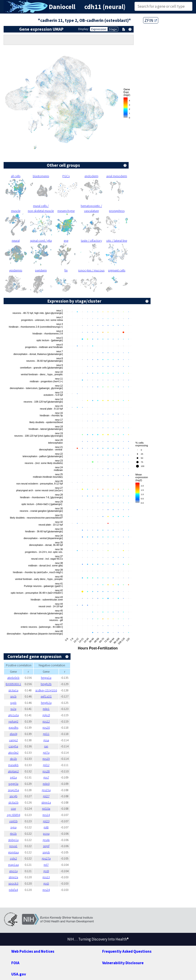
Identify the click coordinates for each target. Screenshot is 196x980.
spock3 (13, 883)
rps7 (46, 777)
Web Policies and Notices (33, 951)
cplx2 (13, 858)
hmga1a (46, 678)
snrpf (46, 846)
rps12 (46, 721)
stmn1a (46, 802)
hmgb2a (46, 703)
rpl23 (46, 821)
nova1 (13, 846)
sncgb (13, 796)
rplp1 (46, 709)
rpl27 (46, 796)
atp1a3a (13, 715)
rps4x (46, 840)
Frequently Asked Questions (127, 951)
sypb (13, 703)
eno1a (13, 871)
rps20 (46, 727)
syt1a (13, 777)
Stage (113, 29)
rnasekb (13, 765)
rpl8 (46, 827)
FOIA (15, 963)
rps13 (46, 877)
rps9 (46, 871)
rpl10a (46, 809)
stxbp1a (13, 840)
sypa (13, 827)
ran (46, 746)
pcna (46, 834)
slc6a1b (13, 802)
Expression (99, 29)
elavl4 (13, 734)
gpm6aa (13, 852)
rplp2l (46, 715)
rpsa (46, 740)
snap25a (13, 790)
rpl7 (46, 865)
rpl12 (46, 765)
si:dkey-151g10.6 (46, 690)
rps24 (46, 890)
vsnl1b (13, 821)
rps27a (46, 858)
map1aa (13, 865)
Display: (84, 29)
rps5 (46, 883)
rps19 (46, 759)
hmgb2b (46, 684)
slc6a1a (13, 690)
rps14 (46, 815)
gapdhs (13, 727)
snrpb (46, 852)
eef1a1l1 (46, 696)
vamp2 (13, 740)
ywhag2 (13, 721)
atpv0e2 (13, 753)
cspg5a (13, 746)
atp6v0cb (13, 678)
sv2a (13, 709)
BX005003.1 (13, 684)
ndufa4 (13, 890)
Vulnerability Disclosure (123, 963)
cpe (13, 809)
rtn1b (13, 834)
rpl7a (46, 753)
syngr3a (13, 784)
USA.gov (19, 974)
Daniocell (62, 7)
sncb (13, 696)
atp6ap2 (13, 771)
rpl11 (46, 734)
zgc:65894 (13, 815)
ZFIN (151, 20)
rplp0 (46, 784)
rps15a (46, 790)
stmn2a (13, 877)
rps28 (46, 771)
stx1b (13, 759)
